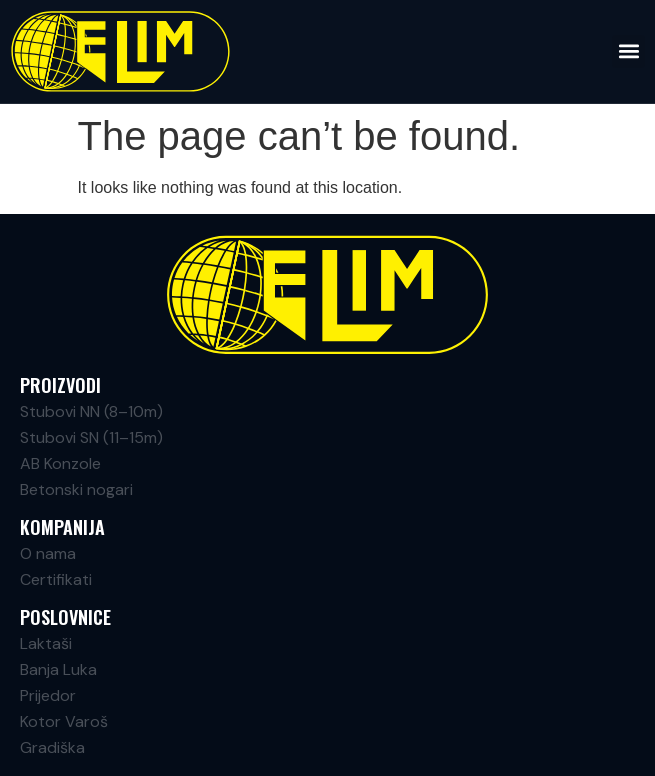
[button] (628, 51)
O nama (48, 553)
